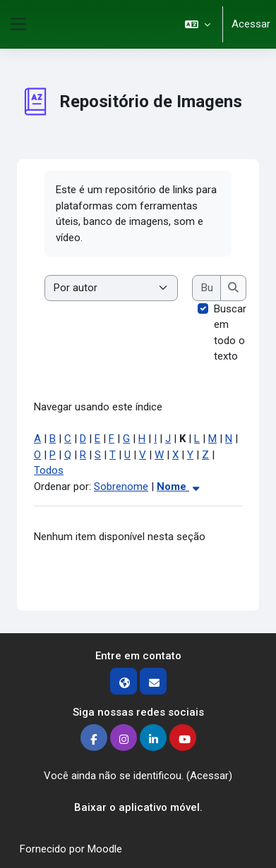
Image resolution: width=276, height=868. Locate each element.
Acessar (251, 24)
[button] (198, 24)
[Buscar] (207, 288)
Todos (49, 470)
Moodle (105, 849)
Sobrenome (121, 487)
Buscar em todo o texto (230, 333)
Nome (180, 487)
